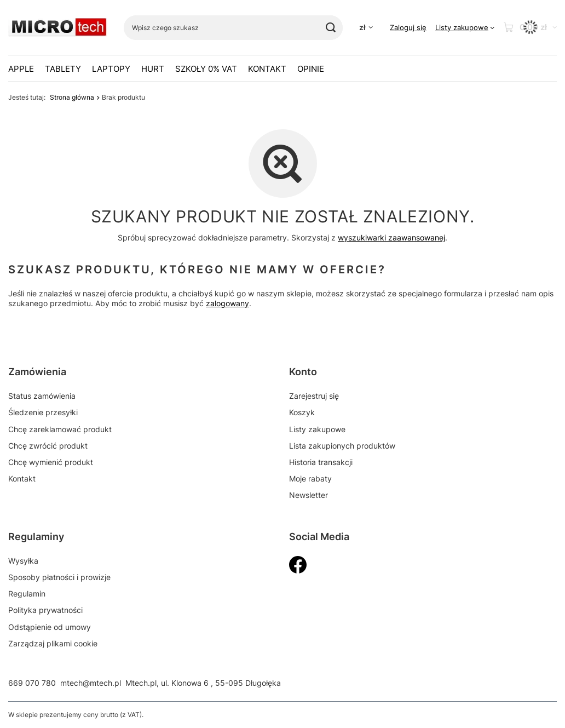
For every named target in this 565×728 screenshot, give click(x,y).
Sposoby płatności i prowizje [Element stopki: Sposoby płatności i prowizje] (59, 577)
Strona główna (72, 97)
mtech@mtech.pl (91, 683)
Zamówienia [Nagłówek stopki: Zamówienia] (37, 372)
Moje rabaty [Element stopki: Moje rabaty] (310, 478)
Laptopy (111, 69)
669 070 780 (32, 683)
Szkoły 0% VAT (206, 69)
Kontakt (267, 69)
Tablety (63, 69)
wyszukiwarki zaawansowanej (391, 237)
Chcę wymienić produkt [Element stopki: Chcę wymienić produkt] (51, 462)
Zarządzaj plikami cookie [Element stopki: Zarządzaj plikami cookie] (53, 643)
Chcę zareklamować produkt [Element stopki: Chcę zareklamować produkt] (60, 429)
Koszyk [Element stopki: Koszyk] (302, 412)
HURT (153, 69)
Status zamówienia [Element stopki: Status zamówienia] (42, 396)
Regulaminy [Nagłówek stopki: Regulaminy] (36, 537)
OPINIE (311, 69)
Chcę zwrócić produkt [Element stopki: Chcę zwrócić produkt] (48, 446)
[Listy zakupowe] (465, 28)
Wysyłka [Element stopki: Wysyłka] (23, 561)
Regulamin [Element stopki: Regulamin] (27, 594)
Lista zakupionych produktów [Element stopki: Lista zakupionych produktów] (342, 446)
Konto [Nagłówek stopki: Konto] (303, 372)
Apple (21, 69)
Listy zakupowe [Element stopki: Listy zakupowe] (317, 429)
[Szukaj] (330, 28)
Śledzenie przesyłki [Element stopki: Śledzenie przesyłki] (43, 412)
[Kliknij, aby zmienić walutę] (366, 28)
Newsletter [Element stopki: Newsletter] (309, 495)
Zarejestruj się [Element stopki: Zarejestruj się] (314, 396)
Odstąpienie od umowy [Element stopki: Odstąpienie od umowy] (50, 627)
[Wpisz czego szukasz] (233, 28)
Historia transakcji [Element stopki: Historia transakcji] (321, 462)
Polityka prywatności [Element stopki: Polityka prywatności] (45, 610)
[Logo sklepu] (58, 27)
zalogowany (227, 304)
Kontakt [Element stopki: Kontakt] (22, 478)
